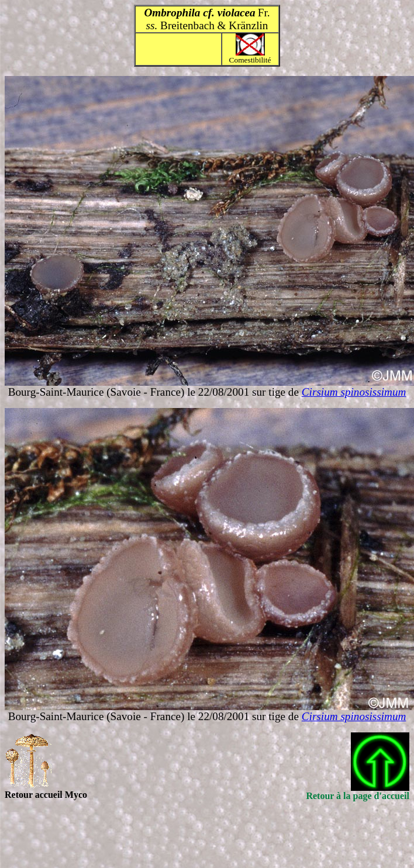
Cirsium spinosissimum (354, 392)
